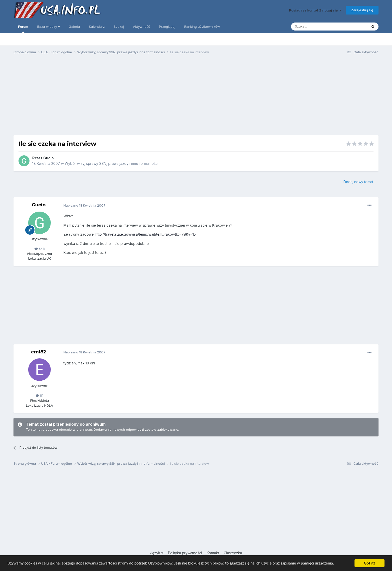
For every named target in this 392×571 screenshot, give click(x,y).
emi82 (39, 352)
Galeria (74, 27)
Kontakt (213, 553)
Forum (23, 29)
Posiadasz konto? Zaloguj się (315, 10)
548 (40, 249)
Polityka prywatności (185, 553)
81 (39, 395)
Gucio (48, 158)
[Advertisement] (196, 97)
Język (157, 553)
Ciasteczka (233, 553)
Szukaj (119, 27)
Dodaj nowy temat (358, 182)
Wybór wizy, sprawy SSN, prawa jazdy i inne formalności (111, 163)
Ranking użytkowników (202, 27)
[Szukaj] (317, 27)
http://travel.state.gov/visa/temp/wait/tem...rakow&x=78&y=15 (146, 234)
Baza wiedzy (48, 27)
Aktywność (141, 27)
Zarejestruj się (362, 10)
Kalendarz (97, 27)
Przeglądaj (167, 27)
